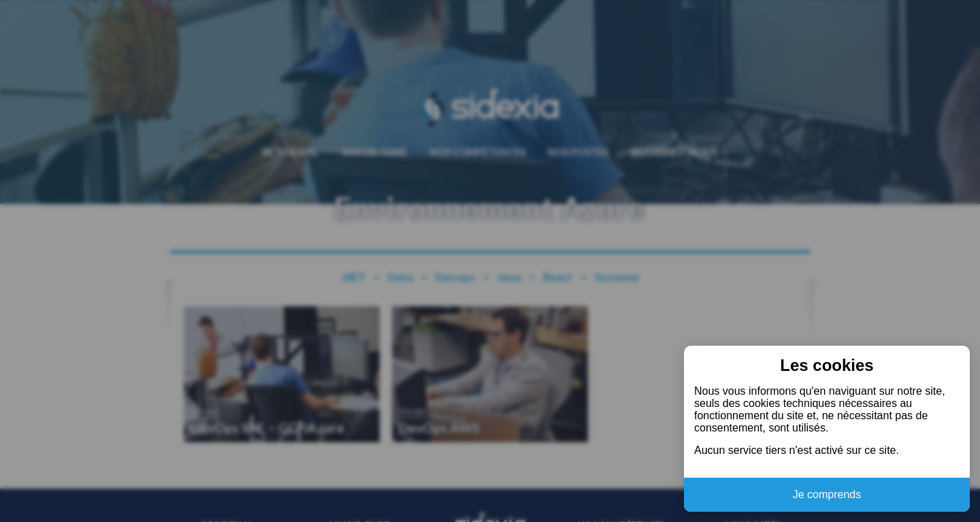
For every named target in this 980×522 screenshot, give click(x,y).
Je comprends (827, 494)
